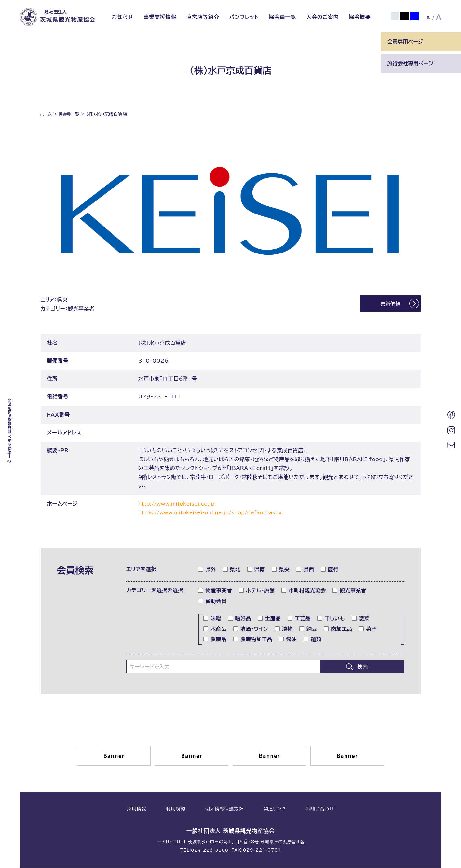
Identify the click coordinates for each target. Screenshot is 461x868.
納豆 (308, 629)
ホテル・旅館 (257, 591)
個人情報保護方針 (224, 810)
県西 (305, 570)
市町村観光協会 (304, 591)
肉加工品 (338, 629)
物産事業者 (215, 591)
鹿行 (330, 570)
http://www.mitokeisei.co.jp (179, 504)
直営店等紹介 (203, 17)
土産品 (269, 619)
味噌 (212, 619)
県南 (256, 570)
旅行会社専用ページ (410, 63)
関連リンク (275, 810)
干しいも (331, 619)
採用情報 (136, 810)
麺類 (313, 640)
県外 (207, 570)
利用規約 (176, 810)
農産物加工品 (253, 640)
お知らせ (123, 17)
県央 (281, 570)
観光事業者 (350, 591)
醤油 (288, 640)
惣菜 (361, 619)
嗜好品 (240, 619)
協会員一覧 (282, 17)
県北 (232, 570)
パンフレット (244, 17)
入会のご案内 (322, 17)
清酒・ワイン (251, 629)
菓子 (368, 629)
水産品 (215, 629)
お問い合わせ (320, 810)
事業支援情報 (160, 17)
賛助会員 (212, 602)
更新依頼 (385, 304)
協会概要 (360, 17)
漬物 (284, 629)
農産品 (215, 640)
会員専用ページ (405, 42)
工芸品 (299, 619)
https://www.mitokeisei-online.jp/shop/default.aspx (216, 513)
